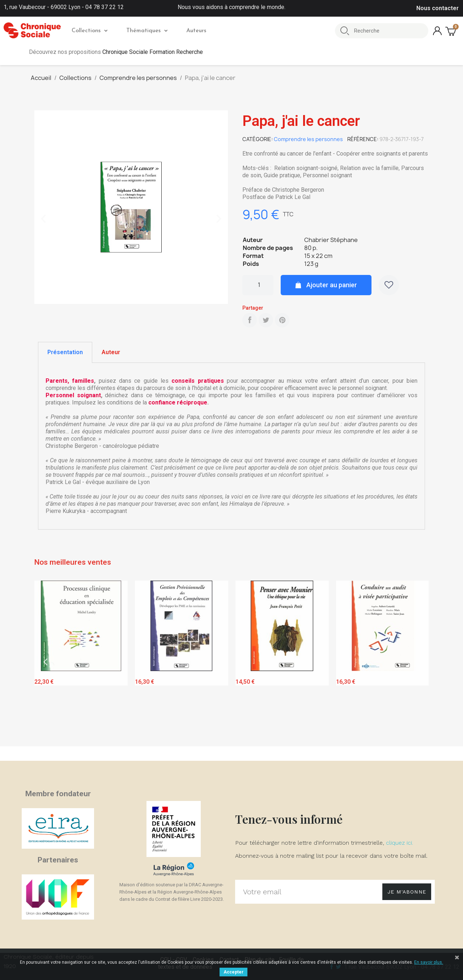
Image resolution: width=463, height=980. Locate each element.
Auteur (111, 352)
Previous (45, 662)
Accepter (233, 972)
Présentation (65, 352)
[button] (43, 219)
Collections (90, 31)
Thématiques (147, 31)
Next (418, 662)
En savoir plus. (429, 962)
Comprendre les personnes (308, 139)
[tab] (65, 352)
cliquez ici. (400, 843)
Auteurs (196, 31)
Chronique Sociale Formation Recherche (153, 52)
